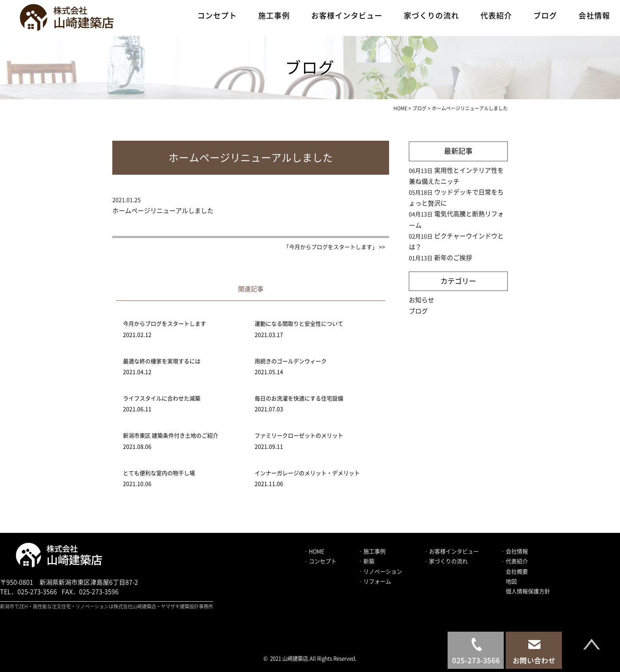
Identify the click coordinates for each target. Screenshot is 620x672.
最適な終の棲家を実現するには (162, 361)
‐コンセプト (320, 561)
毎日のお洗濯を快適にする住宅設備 (299, 398)
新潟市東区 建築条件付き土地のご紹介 (171, 436)
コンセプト (217, 16)
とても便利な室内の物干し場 (159, 473)
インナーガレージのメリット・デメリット (307, 473)
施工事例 (274, 16)
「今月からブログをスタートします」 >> (334, 247)
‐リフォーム (374, 581)
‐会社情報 (514, 551)
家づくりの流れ (431, 16)
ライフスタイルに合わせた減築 (162, 398)
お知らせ (422, 300)
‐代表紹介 (514, 561)
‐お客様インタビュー (451, 551)
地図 (511, 581)
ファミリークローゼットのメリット (299, 436)
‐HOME (314, 551)
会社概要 (517, 572)
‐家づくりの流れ (446, 561)
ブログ (545, 16)
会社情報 (594, 16)
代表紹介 (496, 16)
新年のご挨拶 (453, 258)
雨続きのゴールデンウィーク (291, 361)
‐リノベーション (380, 572)
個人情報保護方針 (528, 591)
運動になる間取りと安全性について (299, 324)
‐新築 (366, 561)
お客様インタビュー (347, 16)
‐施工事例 (372, 551)
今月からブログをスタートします (164, 324)
